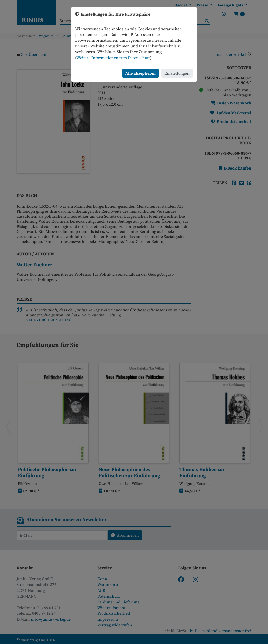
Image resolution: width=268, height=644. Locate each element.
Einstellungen (177, 73)
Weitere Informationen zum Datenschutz (113, 58)
